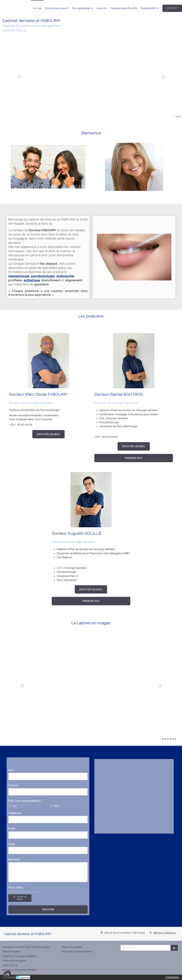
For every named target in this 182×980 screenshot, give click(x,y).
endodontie (65, 276)
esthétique (32, 280)
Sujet (12, 844)
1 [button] (175, 117)
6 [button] (173, 739)
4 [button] (168, 739)
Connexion (172, 977)
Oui (14, 806)
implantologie (19, 276)
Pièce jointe (24, 889)
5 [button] (170, 739)
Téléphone (15, 813)
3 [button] (180, 117)
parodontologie (43, 276)
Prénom (13, 785)
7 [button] (175, 739)
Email (12, 828)
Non (57, 806)
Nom (11, 770)
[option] (91, 76)
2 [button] (177, 117)
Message (14, 859)
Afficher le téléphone (165, 933)
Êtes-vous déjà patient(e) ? (25, 801)
